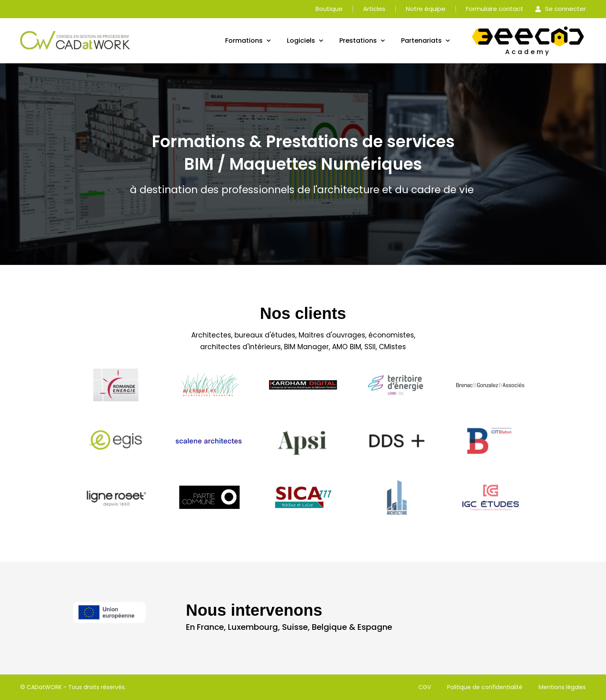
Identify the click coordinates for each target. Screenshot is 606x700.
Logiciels (305, 41)
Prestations (362, 41)
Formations (248, 41)
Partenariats (425, 41)
